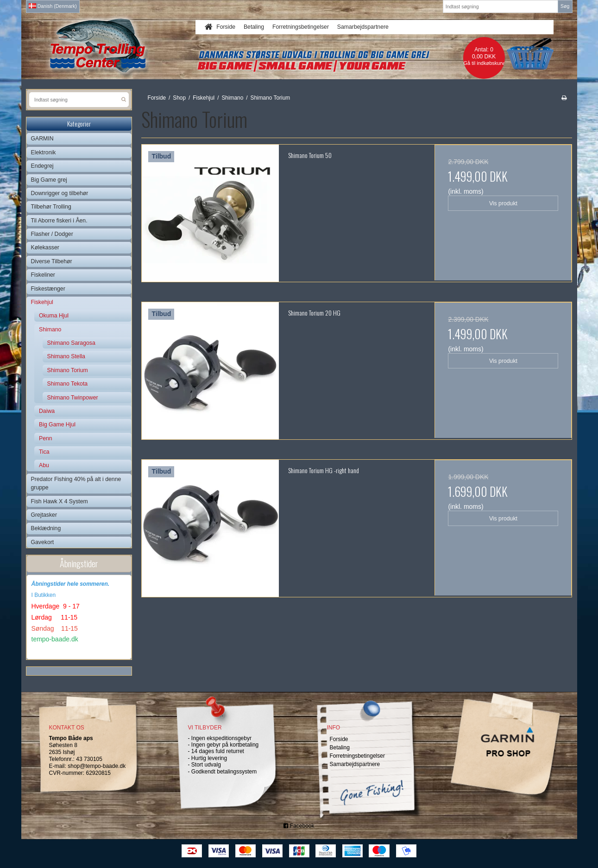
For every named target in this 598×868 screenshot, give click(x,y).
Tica (44, 452)
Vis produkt (503, 203)
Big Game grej (49, 180)
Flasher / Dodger (52, 234)
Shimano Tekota (68, 384)
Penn (46, 438)
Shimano (50, 329)
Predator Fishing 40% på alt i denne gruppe (76, 483)
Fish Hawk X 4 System (60, 501)
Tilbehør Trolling (51, 207)
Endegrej (42, 166)
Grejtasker (44, 515)
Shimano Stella (66, 356)
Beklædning (46, 528)
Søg (565, 6)
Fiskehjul (42, 302)
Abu (44, 465)
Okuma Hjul (54, 316)
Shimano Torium (68, 370)
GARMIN (42, 139)
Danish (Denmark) (53, 6)
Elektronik (44, 152)
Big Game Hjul (57, 424)
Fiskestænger (48, 289)
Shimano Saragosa (71, 343)
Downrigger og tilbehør (60, 193)
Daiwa (47, 411)
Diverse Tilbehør (52, 261)
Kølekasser (45, 247)
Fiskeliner (43, 275)
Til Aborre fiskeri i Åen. (59, 221)
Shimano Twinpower (73, 398)
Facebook (299, 826)
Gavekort (43, 542)
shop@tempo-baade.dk (97, 766)
